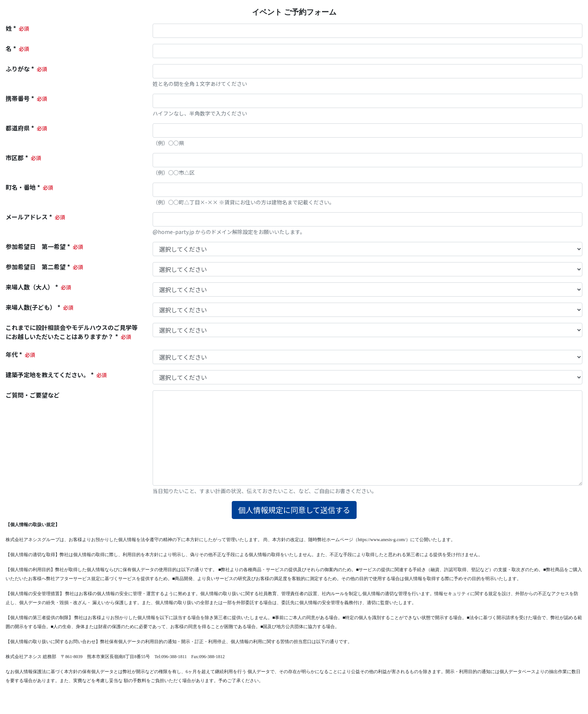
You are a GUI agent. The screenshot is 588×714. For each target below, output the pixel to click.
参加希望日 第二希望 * (38, 267)
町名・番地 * (23, 187)
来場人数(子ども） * (33, 307)
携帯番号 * (20, 98)
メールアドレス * (29, 217)
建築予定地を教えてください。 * (50, 375)
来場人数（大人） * (32, 287)
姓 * (11, 28)
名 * (11, 48)
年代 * (14, 354)
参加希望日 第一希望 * (38, 246)
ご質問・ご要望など (33, 395)
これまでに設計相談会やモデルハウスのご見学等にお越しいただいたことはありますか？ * (72, 332)
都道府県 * (20, 128)
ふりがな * (20, 69)
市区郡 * (17, 157)
